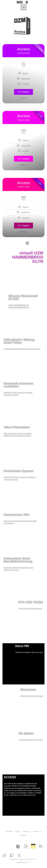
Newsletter (9, 831)
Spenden (23, 835)
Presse (18, 831)
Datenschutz (37, 831)
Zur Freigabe (24, 92)
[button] (24, 7)
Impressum (27, 831)
